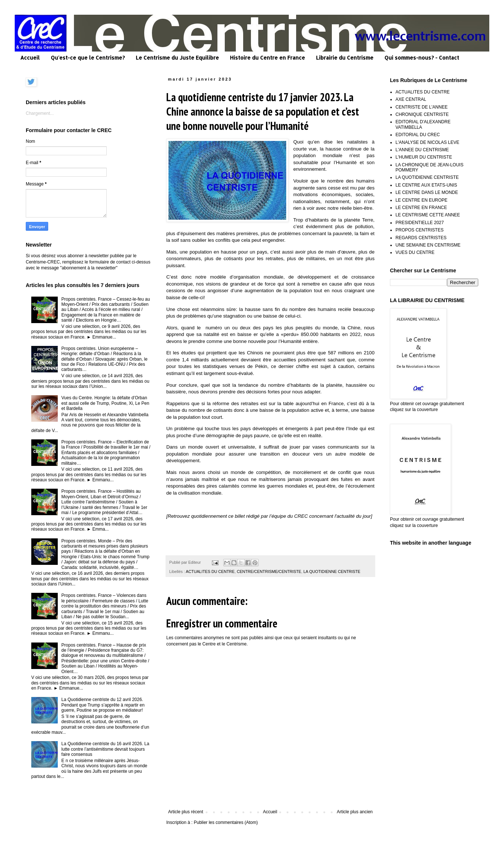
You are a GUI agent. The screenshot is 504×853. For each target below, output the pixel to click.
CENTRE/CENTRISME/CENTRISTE (269, 571)
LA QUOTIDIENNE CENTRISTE (332, 571)
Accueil (30, 58)
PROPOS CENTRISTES (420, 230)
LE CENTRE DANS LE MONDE (427, 192)
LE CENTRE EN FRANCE (421, 208)
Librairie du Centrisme (345, 58)
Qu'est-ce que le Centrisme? (88, 58)
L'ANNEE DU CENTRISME (422, 150)
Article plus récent (186, 812)
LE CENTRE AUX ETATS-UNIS (426, 185)
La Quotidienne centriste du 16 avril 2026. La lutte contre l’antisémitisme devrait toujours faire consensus (105, 749)
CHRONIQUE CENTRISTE (422, 114)
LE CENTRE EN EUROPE (421, 200)
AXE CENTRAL (411, 99)
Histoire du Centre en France (267, 58)
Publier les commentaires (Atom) (226, 822)
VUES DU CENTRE (415, 252)
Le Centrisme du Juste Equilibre (177, 58)
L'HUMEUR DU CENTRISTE (424, 157)
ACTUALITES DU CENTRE (210, 571)
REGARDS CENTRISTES (421, 238)
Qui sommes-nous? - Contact (422, 58)
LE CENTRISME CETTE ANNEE (428, 215)
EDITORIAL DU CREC (418, 135)
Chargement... (40, 113)
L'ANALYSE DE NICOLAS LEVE (427, 142)
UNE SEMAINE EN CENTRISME (428, 245)
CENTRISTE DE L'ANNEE (422, 107)
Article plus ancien (355, 812)
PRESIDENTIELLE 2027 (420, 223)
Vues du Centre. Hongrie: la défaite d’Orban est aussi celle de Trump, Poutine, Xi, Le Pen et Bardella (105, 403)
